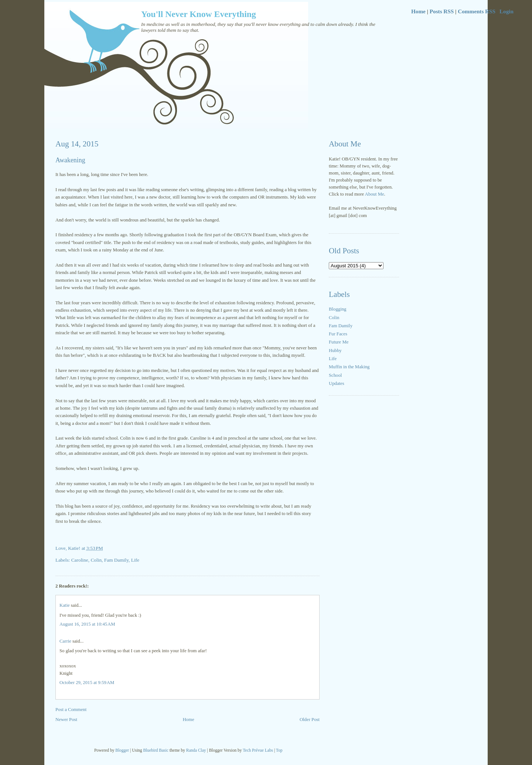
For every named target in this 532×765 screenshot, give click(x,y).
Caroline (80, 560)
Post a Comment (71, 710)
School (335, 375)
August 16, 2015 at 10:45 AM (87, 624)
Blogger (122, 750)
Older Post (310, 720)
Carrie (65, 641)
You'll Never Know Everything (199, 14)
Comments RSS (477, 11)
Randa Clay (196, 750)
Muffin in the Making (349, 367)
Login (507, 11)
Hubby (335, 351)
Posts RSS (442, 11)
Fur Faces (338, 334)
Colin (334, 318)
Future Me (339, 342)
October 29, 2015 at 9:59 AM (87, 683)
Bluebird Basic (156, 750)
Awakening (70, 160)
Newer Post (66, 720)
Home (418, 11)
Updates (337, 383)
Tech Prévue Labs (258, 750)
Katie (65, 605)
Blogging (337, 309)
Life (333, 359)
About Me (375, 194)
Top (279, 750)
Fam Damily (341, 326)
